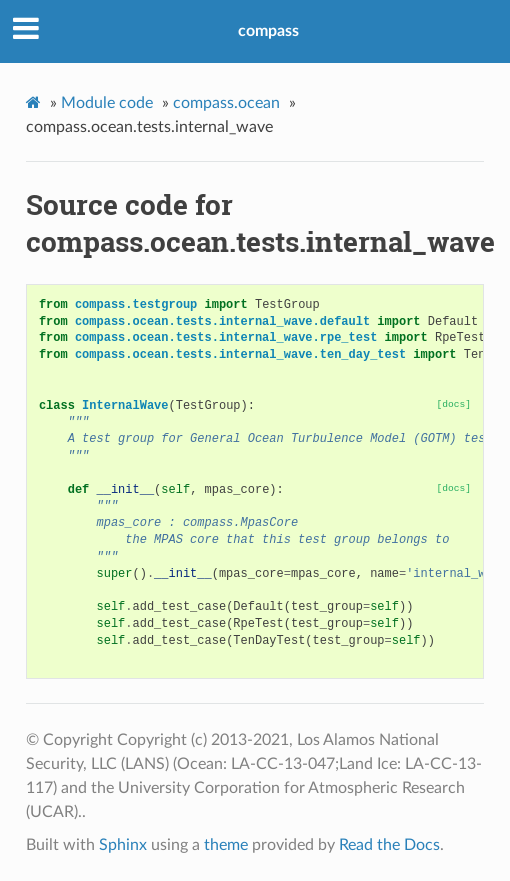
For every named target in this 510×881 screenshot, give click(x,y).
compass (268, 31)
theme (226, 845)
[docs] (454, 404)
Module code (107, 103)
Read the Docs (389, 845)
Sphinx (123, 845)
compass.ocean (226, 103)
